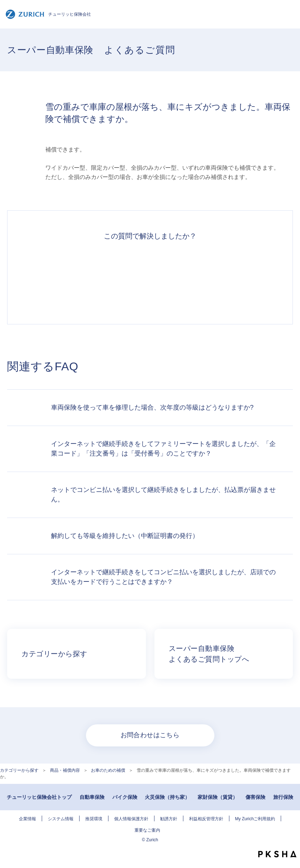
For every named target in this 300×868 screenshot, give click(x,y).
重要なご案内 (147, 830)
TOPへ (289, 839)
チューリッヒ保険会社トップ (39, 797)
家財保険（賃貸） (218, 797)
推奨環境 (94, 819)
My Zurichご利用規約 (255, 819)
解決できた (72, 278)
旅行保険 (283, 797)
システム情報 (61, 819)
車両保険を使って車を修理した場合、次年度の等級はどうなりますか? (152, 407)
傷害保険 (255, 797)
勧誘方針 (169, 819)
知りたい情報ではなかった (228, 278)
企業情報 (27, 819)
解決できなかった (176, 278)
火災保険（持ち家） (167, 797)
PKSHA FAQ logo (277, 854)
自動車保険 (92, 797)
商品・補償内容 (65, 770)
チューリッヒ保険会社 (48, 14)
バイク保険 (125, 797)
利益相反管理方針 (206, 819)
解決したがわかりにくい (124, 278)
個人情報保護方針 (131, 819)
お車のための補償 (108, 770)
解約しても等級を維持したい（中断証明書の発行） (125, 536)
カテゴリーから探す (19, 770)
